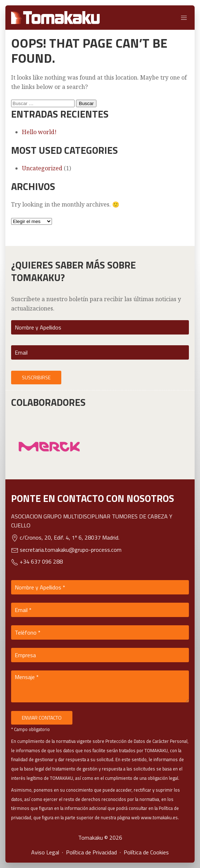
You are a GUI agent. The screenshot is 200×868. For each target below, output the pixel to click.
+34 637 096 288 (37, 561)
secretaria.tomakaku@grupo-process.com (66, 550)
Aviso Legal (45, 852)
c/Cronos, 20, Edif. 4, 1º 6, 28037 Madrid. (65, 537)
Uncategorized (42, 168)
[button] (184, 18)
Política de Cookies (146, 852)
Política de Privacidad (91, 852)
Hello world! (39, 132)
